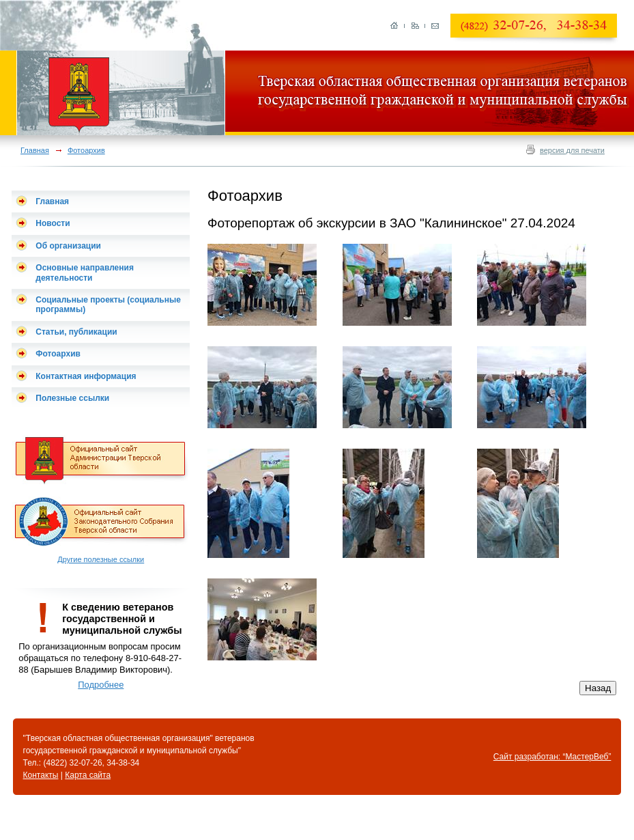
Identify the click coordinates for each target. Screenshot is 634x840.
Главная (35, 150)
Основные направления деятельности (85, 272)
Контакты (41, 775)
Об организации (68, 246)
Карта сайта (88, 775)
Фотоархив (86, 150)
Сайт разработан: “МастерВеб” (552, 757)
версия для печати (572, 150)
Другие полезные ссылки (101, 559)
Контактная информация (86, 376)
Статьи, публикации (76, 332)
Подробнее (101, 685)
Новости (53, 223)
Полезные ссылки (72, 398)
